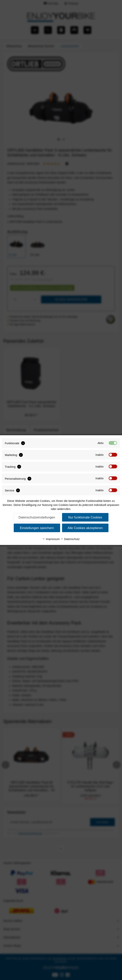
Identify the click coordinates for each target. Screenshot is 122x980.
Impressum (51, 539)
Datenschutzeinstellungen (37, 517)
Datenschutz (70, 539)
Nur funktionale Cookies (85, 517)
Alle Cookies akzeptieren (85, 528)
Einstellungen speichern (37, 528)
